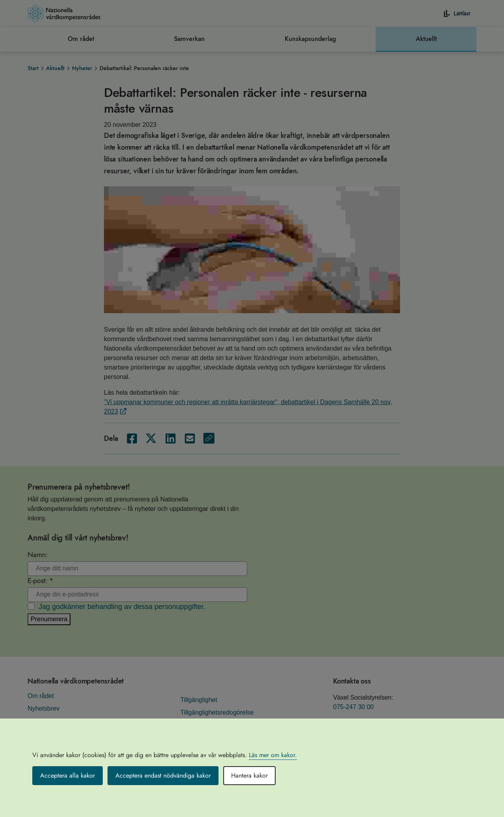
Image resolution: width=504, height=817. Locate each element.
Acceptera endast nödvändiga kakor (163, 775)
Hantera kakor (249, 775)
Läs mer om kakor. (273, 755)
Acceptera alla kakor (68, 775)
